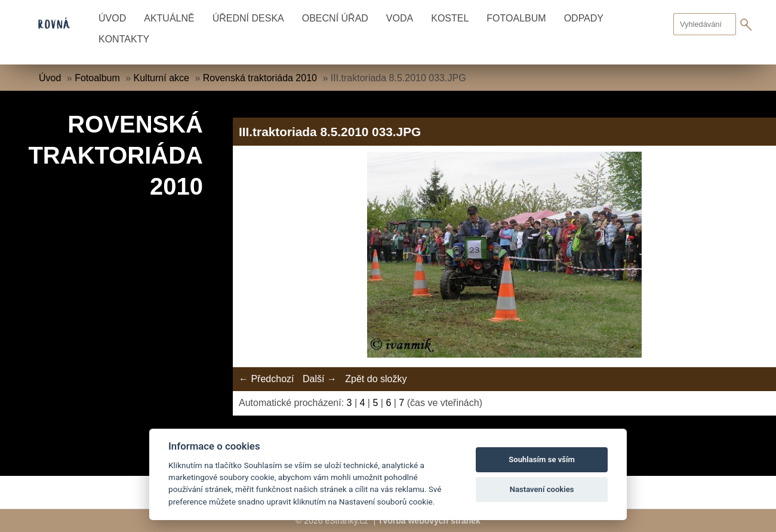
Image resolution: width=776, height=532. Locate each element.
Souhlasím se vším (542, 459)
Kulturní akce (161, 78)
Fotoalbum (516, 18)
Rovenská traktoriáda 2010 (260, 78)
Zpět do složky (376, 379)
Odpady (584, 18)
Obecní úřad (335, 18)
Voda (400, 18)
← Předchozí (266, 379)
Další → (320, 379)
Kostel (450, 18)
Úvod (112, 18)
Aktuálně (169, 18)
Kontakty (124, 39)
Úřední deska (248, 18)
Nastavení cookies (542, 489)
